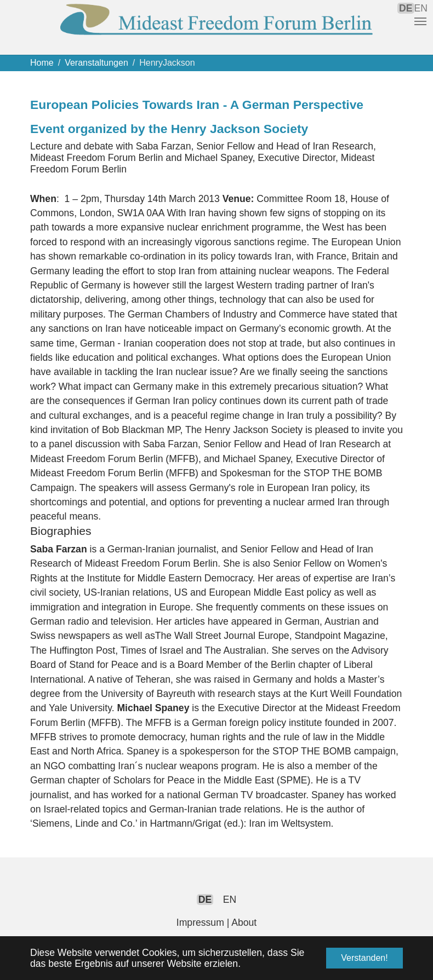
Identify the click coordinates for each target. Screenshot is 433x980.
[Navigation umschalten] (420, 21)
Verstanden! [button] (364, 958)
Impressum (200, 923)
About (244, 923)
